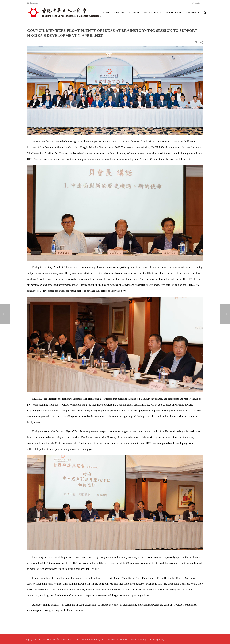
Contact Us (193, 13)
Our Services (174, 13)
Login (196, 3)
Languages (33, 3)
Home (106, 13)
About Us (119, 13)
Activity (134, 13)
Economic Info (153, 13)
